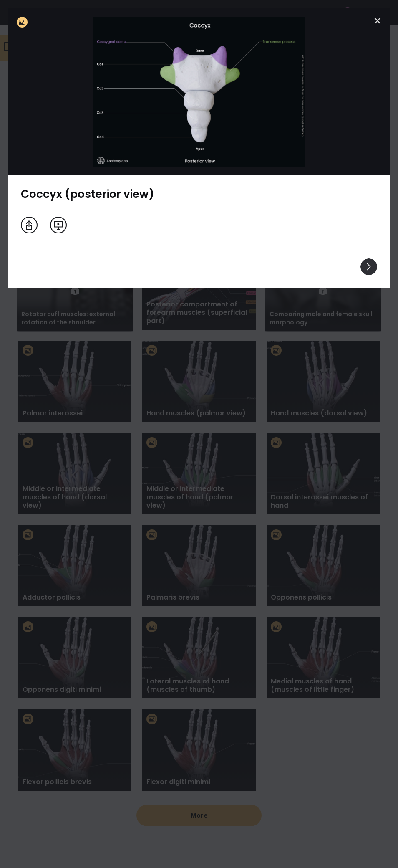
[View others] (369, 267)
